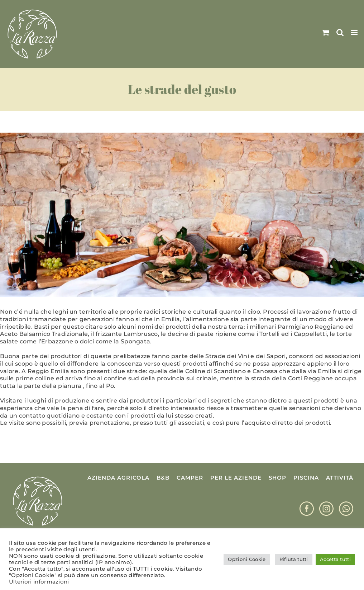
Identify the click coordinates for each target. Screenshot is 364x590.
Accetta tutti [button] (335, 559)
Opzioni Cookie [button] (247, 559)
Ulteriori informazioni (39, 582)
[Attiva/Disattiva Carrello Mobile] (326, 32)
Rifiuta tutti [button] (294, 559)
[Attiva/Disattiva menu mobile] (355, 32)
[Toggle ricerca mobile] (340, 32)
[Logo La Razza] (38, 477)
